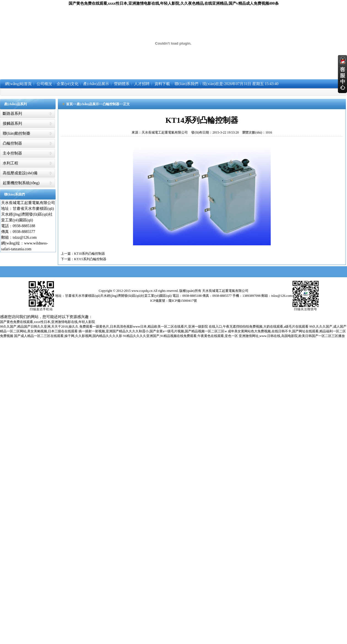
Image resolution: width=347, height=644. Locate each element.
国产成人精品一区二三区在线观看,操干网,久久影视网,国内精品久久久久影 (68, 336)
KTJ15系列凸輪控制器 (90, 259)
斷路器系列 (12, 114)
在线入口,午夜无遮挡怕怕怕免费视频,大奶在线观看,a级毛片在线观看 (259, 327)
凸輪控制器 (12, 143)
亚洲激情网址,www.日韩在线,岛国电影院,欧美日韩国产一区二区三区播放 (292, 336)
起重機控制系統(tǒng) (21, 183)
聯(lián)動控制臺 (17, 133)
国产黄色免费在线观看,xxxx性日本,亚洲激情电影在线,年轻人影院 (48, 322)
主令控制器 (12, 153)
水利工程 (10, 163)
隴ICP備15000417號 (183, 301)
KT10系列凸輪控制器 (90, 254)
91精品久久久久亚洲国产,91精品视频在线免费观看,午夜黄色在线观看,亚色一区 (181, 336)
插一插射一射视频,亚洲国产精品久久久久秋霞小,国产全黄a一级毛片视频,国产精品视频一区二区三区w (153, 331)
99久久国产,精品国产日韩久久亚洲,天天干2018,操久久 (39, 327)
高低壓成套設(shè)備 (20, 173)
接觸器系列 (12, 123)
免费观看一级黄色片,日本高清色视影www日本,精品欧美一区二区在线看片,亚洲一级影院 (144, 327)
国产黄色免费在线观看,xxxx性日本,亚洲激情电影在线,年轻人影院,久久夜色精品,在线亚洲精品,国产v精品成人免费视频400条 (174, 3)
